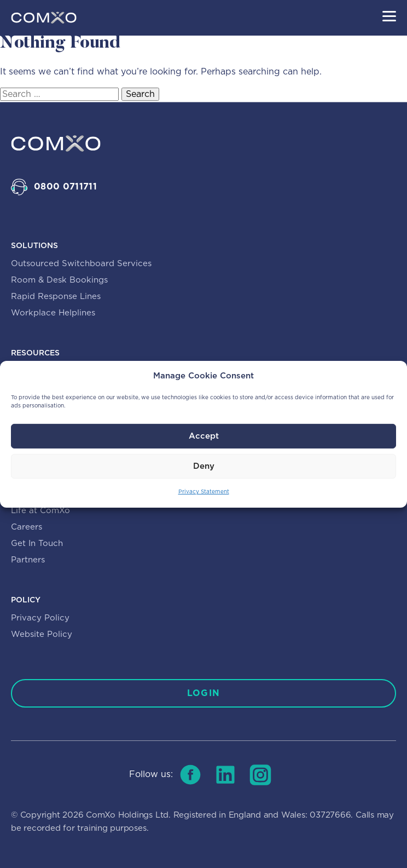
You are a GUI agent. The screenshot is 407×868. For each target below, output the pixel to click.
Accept (204, 436)
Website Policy (42, 634)
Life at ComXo (40, 511)
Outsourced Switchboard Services (81, 264)
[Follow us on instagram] (260, 775)
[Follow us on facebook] (190, 775)
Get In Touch (37, 544)
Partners (28, 560)
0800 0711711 (65, 187)
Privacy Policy (40, 618)
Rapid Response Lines (56, 297)
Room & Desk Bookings (59, 280)
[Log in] (203, 693)
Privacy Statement (204, 492)
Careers (27, 527)
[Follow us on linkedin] (225, 775)
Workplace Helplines (53, 313)
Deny (204, 466)
